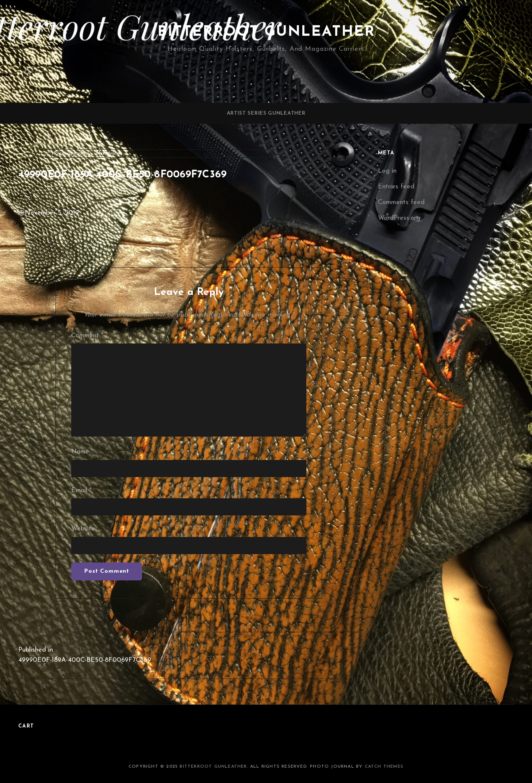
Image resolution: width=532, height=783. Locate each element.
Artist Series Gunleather (266, 113)
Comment (87, 336)
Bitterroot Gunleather (266, 32)
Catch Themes (384, 767)
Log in (387, 171)
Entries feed (396, 187)
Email (81, 490)
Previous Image (71, 153)
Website (83, 529)
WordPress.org (399, 218)
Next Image (109, 153)
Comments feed (401, 202)
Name (82, 452)
